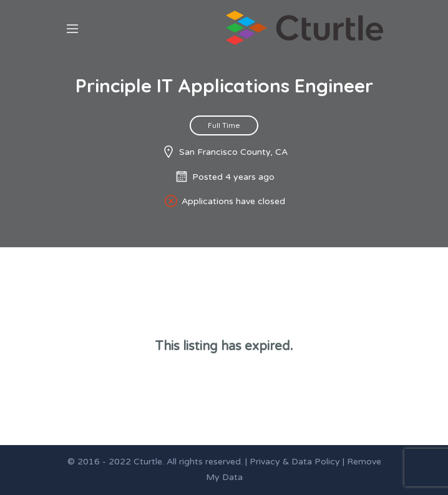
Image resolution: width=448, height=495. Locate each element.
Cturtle (148, 462)
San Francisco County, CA (233, 152)
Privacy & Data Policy (295, 462)
